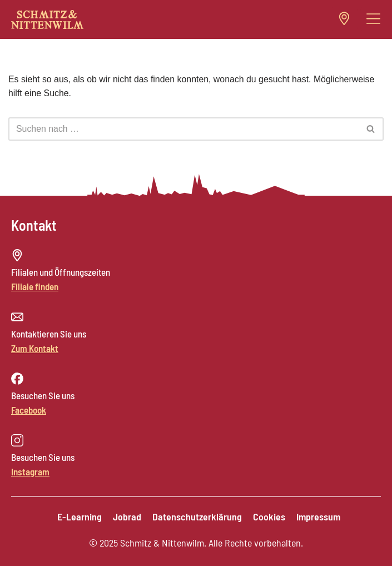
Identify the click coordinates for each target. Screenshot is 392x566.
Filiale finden (35, 286)
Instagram (30, 471)
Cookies (269, 517)
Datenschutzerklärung (197, 517)
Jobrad (127, 517)
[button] (374, 19)
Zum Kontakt (35, 348)
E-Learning (80, 517)
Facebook (29, 410)
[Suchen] (183, 129)
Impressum (318, 517)
